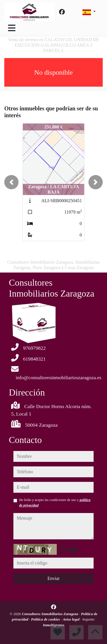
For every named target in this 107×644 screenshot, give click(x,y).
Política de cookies (46, 619)
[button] (11, 182)
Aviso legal (72, 619)
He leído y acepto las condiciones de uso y (55, 502)
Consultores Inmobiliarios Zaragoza (51, 614)
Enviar (53, 578)
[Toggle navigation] (12, 28)
